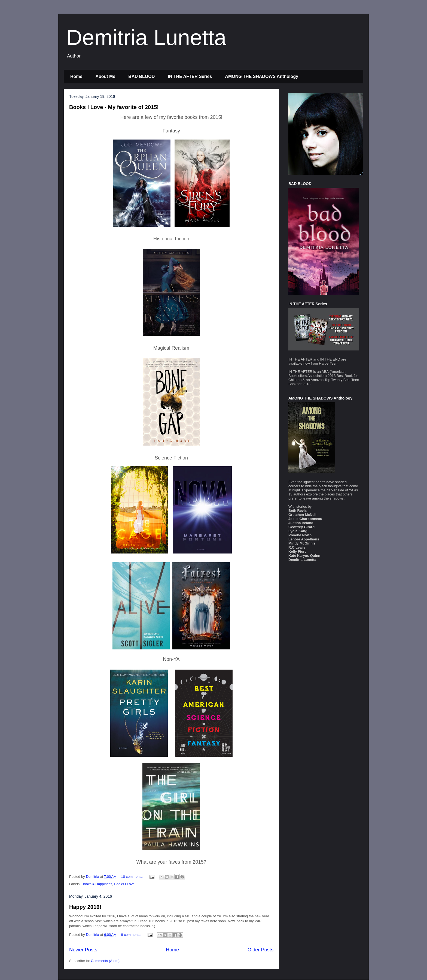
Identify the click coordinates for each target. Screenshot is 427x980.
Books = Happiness (97, 884)
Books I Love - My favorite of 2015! (114, 107)
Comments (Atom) (105, 961)
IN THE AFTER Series (190, 76)
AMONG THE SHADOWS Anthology (262, 76)
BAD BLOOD (141, 76)
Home (76, 76)
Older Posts (260, 950)
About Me (105, 76)
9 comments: (132, 935)
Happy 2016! (85, 907)
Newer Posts (83, 950)
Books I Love (124, 884)
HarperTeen (328, 363)
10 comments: (132, 877)
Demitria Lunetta (146, 37)
